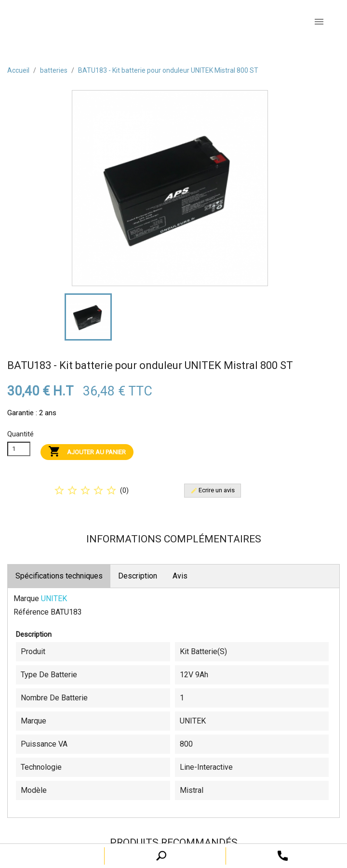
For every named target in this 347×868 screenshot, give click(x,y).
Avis (180, 576)
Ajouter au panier (87, 452)
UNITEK (54, 598)
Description (138, 576)
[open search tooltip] (283, 855)
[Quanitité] (19, 449)
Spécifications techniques (59, 576)
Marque (26, 598)
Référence (31, 612)
